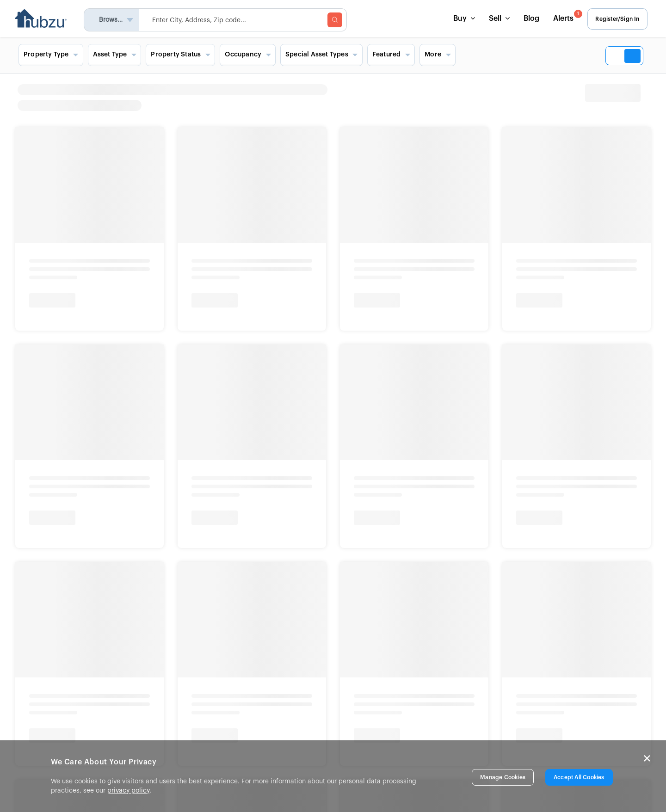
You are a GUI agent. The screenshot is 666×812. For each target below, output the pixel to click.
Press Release (233, 681)
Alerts (564, 16)
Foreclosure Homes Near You (228, 284)
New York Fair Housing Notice (53, 549)
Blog (528, 18)
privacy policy (128, 791)
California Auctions (52, 324)
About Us (226, 668)
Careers (224, 706)
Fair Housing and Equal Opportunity (76, 572)
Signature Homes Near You (309, 284)
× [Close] (647, 758)
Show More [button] (41, 357)
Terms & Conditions (214, 572)
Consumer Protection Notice (169, 539)
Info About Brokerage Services (64, 539)
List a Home (382, 693)
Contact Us (380, 668)
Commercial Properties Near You (398, 284)
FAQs (371, 706)
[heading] (414, 98)
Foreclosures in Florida (228, 308)
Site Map (377, 718)
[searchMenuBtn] (339, 20)
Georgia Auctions (50, 341)
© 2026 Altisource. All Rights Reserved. (69, 597)
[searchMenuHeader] (247, 20)
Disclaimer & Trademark (287, 572)
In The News (231, 693)
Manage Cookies (503, 777)
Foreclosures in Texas (226, 324)
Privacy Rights (157, 572)
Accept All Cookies (579, 777)
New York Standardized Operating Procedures (173, 549)
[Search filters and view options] (333, 55)
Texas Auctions (46, 308)
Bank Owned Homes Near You (144, 284)
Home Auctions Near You (60, 284)
